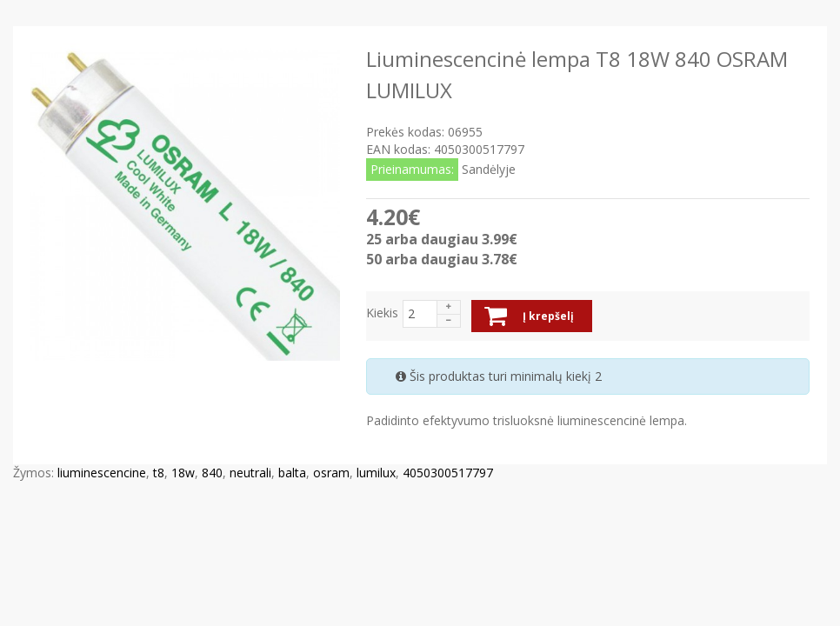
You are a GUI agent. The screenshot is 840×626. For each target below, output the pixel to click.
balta (292, 473)
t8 (159, 473)
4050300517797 (448, 473)
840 (212, 473)
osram (331, 473)
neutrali (250, 473)
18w (183, 473)
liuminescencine (102, 473)
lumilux (376, 473)
